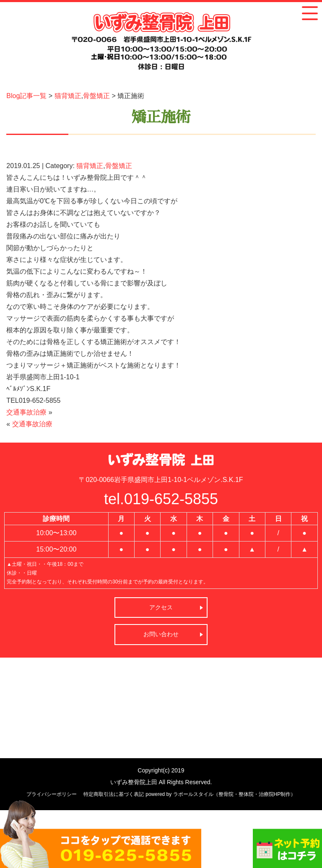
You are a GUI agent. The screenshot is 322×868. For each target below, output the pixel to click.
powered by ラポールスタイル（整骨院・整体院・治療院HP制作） (221, 794)
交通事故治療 (26, 412)
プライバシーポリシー (52, 794)
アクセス (161, 607)
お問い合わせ (161, 634)
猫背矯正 (68, 96)
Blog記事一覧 (26, 96)
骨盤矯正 (96, 96)
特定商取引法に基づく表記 (114, 794)
